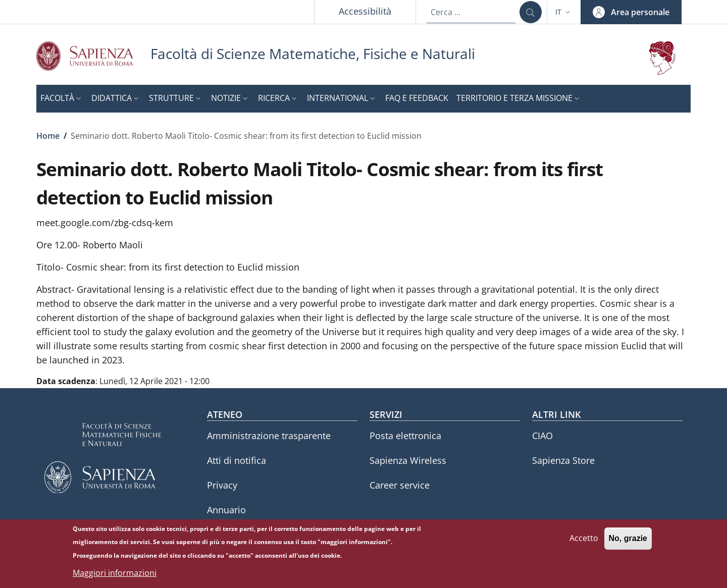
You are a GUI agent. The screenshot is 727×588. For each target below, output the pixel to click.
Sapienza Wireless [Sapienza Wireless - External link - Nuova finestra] (408, 460)
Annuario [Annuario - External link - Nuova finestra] (226, 510)
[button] (564, 12)
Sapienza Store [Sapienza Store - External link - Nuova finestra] (563, 460)
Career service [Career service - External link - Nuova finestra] (400, 485)
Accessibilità (365, 11)
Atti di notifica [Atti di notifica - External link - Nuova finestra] (237, 460)
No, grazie (628, 543)
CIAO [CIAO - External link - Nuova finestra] (542, 436)
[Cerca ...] (531, 12)
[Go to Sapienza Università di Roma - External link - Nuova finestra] (93, 56)
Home (48, 136)
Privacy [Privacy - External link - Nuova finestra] (222, 485)
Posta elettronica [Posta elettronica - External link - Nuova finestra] (405, 436)
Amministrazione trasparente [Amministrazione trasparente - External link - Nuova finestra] (269, 436)
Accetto (584, 543)
